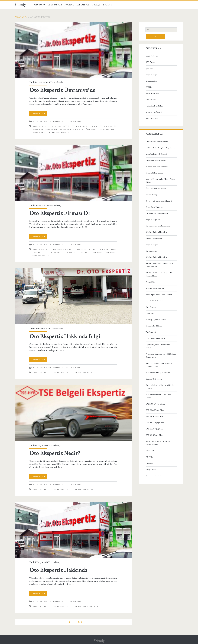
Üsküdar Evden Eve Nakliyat (156, 189)
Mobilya (69, 5)
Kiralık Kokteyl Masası (154, 326)
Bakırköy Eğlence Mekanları (156, 320)
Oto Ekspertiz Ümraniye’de (73, 50)
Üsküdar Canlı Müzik (154, 379)
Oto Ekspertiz (73, 122)
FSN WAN (150, 451)
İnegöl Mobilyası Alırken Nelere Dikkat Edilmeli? (160, 181)
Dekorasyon (55, 5)
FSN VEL (149, 457)
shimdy (60, 82)
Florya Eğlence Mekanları (155, 338)
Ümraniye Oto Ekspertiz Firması (51, 133)
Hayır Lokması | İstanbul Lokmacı (158, 226)
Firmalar (58, 122)
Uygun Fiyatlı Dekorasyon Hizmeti (159, 201)
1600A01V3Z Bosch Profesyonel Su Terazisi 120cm (159, 274)
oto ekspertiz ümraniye (88, 253)
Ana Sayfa (40, 5)
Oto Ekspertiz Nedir (82, 373)
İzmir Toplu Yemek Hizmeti (156, 154)
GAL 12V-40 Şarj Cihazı (155, 435)
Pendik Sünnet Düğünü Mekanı (158, 373)
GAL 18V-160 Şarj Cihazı (155, 423)
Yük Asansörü (151, 332)
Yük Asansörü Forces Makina (157, 213)
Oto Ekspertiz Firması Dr (73, 173)
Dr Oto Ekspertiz (64, 249)
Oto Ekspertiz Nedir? (73, 413)
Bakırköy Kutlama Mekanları (156, 232)
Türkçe (96, 5)
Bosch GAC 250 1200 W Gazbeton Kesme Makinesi (159, 443)
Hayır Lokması (151, 251)
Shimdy (20, 5)
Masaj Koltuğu (151, 470)
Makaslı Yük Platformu (154, 301)
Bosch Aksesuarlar (152, 94)
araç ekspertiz (41, 126)
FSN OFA (149, 463)
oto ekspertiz (61, 126)
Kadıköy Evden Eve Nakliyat (156, 161)
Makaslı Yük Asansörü (154, 239)
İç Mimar (149, 69)
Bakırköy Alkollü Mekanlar (155, 288)
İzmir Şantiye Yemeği (154, 112)
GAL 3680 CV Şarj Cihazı (155, 404)
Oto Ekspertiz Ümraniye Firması (65, 129)
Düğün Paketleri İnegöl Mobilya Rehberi (161, 148)
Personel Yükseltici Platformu (157, 167)
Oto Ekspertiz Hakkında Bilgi (73, 296)
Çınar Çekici (150, 282)
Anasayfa (21, 17)
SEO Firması (151, 62)
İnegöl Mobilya (151, 75)
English (108, 5)
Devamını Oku (39, 114)
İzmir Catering (151, 195)
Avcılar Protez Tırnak (153, 476)
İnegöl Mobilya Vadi (153, 220)
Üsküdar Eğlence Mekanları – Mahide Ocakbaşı (160, 387)
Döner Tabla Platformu (154, 207)
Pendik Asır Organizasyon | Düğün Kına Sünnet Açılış (161, 356)
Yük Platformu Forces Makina (157, 142)
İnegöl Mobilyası (152, 56)
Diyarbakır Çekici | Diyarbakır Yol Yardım (158, 346)
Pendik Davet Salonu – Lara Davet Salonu (158, 396)
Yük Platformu (151, 100)
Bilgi (35, 122)
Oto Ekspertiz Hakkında (73, 530)
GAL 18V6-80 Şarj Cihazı (155, 410)
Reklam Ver (83, 5)
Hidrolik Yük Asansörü (154, 173)
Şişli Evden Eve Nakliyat (154, 106)
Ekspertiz (46, 122)
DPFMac (149, 87)
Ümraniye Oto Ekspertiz (100, 129)
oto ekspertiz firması (84, 126)
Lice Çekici (150, 313)
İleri (80, 622)
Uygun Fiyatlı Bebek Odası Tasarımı (159, 295)
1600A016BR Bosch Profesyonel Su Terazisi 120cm (159, 265)
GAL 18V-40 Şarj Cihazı (155, 416)
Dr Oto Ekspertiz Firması (93, 249)
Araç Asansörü (151, 81)
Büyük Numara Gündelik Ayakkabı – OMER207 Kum (159, 365)
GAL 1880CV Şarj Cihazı (155, 429)
